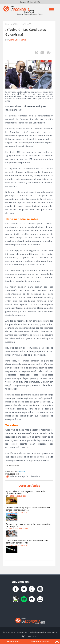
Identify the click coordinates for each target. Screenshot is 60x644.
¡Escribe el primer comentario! (49, 53)
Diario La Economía (18, 40)
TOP (32, 636)
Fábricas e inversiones (18, 529)
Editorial (21, 472)
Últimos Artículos (40, 642)
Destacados (13, 642)
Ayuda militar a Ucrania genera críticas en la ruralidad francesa (25, 493)
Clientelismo (35, 476)
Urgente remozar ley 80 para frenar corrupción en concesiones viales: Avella (28, 509)
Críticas (14, 476)
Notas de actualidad (18, 496)
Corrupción (23, 476)
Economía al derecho (18, 512)
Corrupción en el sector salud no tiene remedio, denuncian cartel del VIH (27, 542)
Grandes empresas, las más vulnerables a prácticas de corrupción (29, 525)
